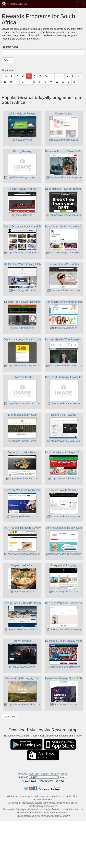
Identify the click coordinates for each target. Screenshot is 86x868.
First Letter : (8, 70)
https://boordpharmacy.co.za (64, 403)
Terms (64, 774)
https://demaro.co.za (22, 328)
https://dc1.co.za (22, 215)
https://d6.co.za (22, 140)
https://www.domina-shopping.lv (64, 554)
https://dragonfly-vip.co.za (64, 592)
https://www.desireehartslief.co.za (65, 366)
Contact (45, 774)
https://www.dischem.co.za (64, 479)
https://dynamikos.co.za (64, 705)
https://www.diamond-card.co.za (22, 403)
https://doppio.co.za (22, 592)
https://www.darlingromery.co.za (22, 177)
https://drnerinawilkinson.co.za (64, 629)
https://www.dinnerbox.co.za (22, 479)
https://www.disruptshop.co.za (64, 516)
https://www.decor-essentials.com (23, 253)
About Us (22, 774)
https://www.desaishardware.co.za (24, 366)
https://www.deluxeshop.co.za (64, 290)
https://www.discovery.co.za (22, 516)
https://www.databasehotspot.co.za (65, 177)
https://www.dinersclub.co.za (64, 441)
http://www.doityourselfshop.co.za (23, 554)
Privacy (55, 774)
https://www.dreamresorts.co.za (22, 629)
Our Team (34, 774)
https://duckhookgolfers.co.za (64, 667)
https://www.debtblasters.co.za (64, 215)
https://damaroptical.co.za (64, 140)
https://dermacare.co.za (64, 328)
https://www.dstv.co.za (22, 667)
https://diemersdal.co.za (22, 441)
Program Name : (11, 47)
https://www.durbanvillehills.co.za (23, 705)
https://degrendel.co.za (22, 290)
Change (64, 777)
